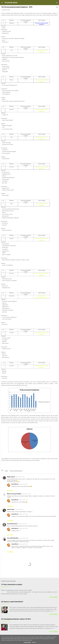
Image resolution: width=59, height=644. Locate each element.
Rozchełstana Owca (12, 524)
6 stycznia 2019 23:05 (23, 544)
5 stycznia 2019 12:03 (26, 494)
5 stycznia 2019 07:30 (20, 477)
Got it (34, 642)
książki (6, 471)
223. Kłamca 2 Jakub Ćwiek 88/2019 (12, 602)
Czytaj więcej (53, 597)
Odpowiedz (10, 491)
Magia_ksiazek (11, 477)
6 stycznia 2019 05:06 (23, 524)
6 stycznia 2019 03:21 (19, 509)
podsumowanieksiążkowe (16, 471)
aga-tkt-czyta (11, 509)
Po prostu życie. (11, 3)
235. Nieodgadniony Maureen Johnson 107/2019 (16, 619)
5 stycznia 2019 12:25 (23, 500)
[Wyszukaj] (57, 3)
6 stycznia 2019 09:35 (23, 538)
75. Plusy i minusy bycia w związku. (12, 584)
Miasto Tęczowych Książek (14, 494)
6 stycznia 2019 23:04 (23, 514)
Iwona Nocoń (15, 484)
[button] (57, 7)
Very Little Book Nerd (13, 538)
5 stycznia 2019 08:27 (23, 484)
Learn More (27, 642)
